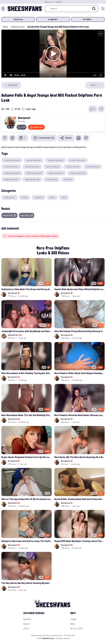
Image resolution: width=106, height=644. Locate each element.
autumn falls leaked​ (12, 160)
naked (64, 197)
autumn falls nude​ (11, 167)
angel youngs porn (11, 179)
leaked (52, 197)
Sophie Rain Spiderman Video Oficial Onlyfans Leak (79, 289)
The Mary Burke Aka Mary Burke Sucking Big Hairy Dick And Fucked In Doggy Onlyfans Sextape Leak (26, 583)
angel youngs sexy (32, 179)
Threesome (39, 197)
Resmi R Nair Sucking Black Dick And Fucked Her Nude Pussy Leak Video (79, 499)
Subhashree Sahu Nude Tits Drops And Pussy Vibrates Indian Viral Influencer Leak (26, 289)
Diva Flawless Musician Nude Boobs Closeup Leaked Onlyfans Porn (79, 415)
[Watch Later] (12, 138)
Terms (73, 619)
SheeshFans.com (48, 638)
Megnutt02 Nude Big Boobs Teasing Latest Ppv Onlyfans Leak (79, 541)
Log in (26, 629)
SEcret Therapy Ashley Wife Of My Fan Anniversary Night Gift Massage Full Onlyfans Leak (26, 499)
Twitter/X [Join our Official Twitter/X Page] (58, 2)
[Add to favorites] (5, 138)
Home (5, 27)
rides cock (68, 179)
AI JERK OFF (53, 19)
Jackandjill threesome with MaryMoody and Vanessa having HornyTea (26, 331)
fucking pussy (52, 179)
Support (27, 619)
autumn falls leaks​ (34, 160)
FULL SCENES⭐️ (88, 19)
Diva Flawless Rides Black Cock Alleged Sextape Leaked (79, 373)
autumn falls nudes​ (77, 160)
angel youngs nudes (78, 173)
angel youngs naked (34, 173)
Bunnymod (24, 118)
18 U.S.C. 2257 (77, 629)
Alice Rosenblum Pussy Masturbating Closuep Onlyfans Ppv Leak (79, 331)
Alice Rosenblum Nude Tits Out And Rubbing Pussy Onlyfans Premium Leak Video (26, 415)
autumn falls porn (32, 167)
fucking (25, 197)
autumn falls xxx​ (93, 167)
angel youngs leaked (12, 173)
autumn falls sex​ (73, 167)
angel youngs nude (56, 173)
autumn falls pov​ (53, 167)
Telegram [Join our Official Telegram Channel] (48, 2)
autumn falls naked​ (55, 160)
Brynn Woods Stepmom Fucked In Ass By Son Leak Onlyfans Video (26, 457)
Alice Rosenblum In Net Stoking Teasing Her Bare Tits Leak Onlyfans (26, 373)
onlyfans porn (18, 27)
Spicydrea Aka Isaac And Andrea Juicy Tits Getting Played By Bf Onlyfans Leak (26, 541)
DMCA (73, 624)
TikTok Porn (18, 19)
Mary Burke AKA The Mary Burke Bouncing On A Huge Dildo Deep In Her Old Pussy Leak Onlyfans (79, 457)
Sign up (27, 624)
